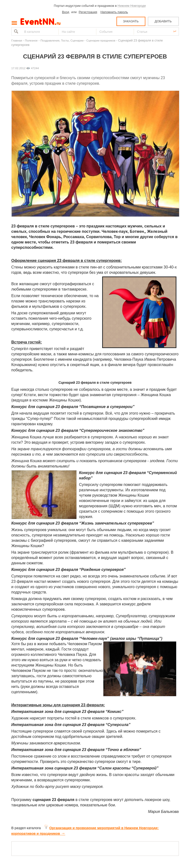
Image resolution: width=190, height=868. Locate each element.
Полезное (31, 40)
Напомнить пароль (114, 12)
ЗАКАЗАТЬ (131, 21)
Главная (17, 40)
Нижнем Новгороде (132, 6)
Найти (16, 31)
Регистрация (88, 12)
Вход (66, 12)
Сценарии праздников (101, 40)
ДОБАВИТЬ (163, 21)
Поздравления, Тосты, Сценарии (62, 40)
